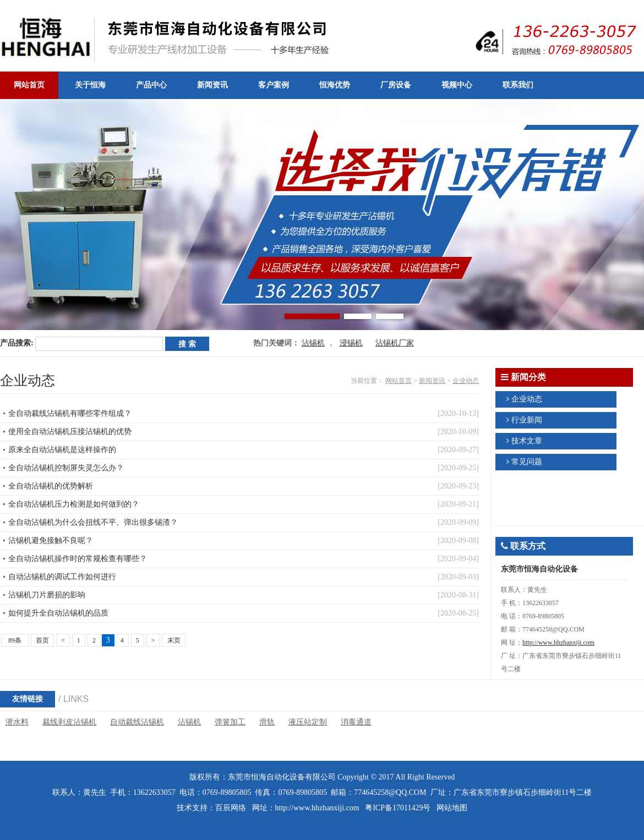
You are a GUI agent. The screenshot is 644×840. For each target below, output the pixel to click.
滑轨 (267, 722)
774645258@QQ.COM (390, 792)
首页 (42, 640)
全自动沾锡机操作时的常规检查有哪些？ (78, 559)
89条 (15, 640)
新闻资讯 (432, 381)
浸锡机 (351, 343)
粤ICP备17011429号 (398, 808)
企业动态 (466, 381)
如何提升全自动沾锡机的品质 (58, 613)
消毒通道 (356, 722)
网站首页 (399, 381)
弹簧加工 (230, 722)
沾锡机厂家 (395, 343)
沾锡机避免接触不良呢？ (51, 540)
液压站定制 (308, 722)
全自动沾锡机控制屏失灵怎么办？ (66, 468)
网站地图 (452, 808)
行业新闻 (527, 420)
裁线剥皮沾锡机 (69, 722)
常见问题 (527, 462)
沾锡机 (313, 343)
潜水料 (17, 722)
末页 (174, 640)
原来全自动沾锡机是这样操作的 (62, 450)
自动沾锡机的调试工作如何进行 (62, 577)
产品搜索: (17, 343)
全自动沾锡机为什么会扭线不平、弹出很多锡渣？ (93, 522)
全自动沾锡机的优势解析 (51, 486)
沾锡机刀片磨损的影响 (47, 595)
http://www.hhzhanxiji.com (558, 643)
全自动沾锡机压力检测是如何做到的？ (74, 504)
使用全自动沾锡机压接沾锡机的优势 (70, 432)
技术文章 (527, 441)
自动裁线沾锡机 (137, 722)
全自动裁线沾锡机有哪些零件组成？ (70, 413)
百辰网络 (231, 808)
